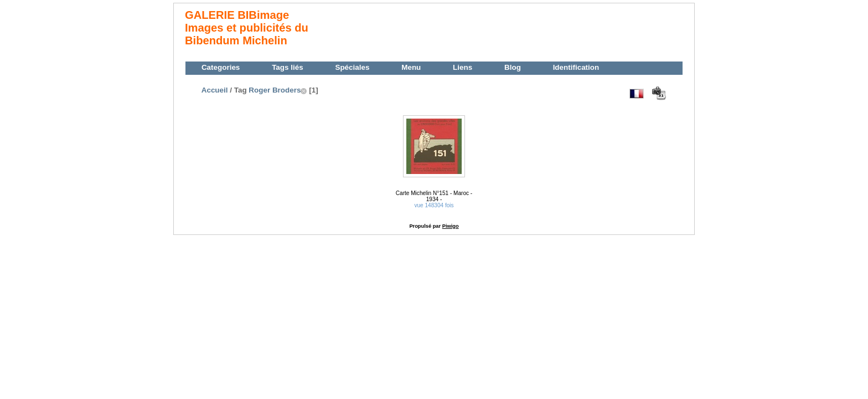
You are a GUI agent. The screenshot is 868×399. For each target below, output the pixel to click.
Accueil (215, 90)
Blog (513, 67)
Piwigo (451, 226)
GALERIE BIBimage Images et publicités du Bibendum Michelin (247, 28)
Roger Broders (275, 90)
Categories (221, 67)
